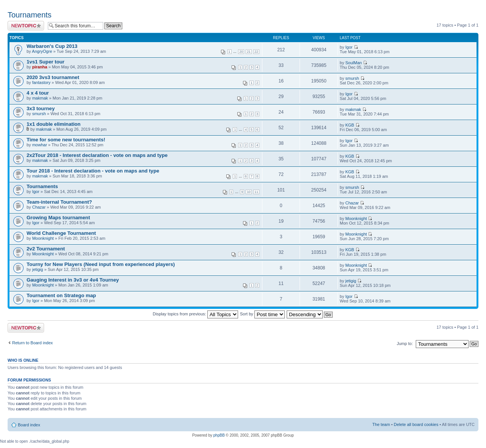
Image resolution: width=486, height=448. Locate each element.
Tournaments (30, 15)
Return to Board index (32, 343)
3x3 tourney (41, 108)
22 (256, 52)
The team (381, 424)
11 (256, 192)
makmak (40, 98)
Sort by (262, 314)
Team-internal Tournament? (59, 202)
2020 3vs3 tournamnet (53, 77)
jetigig (38, 269)
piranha (40, 67)
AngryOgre (42, 51)
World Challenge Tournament (61, 233)
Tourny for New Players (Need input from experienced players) (101, 264)
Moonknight (356, 218)
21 (249, 52)
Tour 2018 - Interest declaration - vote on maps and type (93, 171)
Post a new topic (26, 26)
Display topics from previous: (195, 314)
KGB (350, 125)
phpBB (219, 435)
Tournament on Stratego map (61, 295)
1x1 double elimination (54, 124)
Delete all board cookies (416, 424)
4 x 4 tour (38, 93)
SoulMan (353, 63)
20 (241, 52)
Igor (349, 47)
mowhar (40, 145)
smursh (352, 78)
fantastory (41, 82)
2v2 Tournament (46, 249)
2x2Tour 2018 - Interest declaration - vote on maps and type (97, 155)
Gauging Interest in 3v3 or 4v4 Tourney (73, 280)
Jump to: (405, 344)
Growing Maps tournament (58, 218)
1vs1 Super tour (46, 62)
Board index (29, 425)
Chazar (39, 207)
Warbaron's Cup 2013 (52, 46)
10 (249, 192)
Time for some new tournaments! (66, 140)
